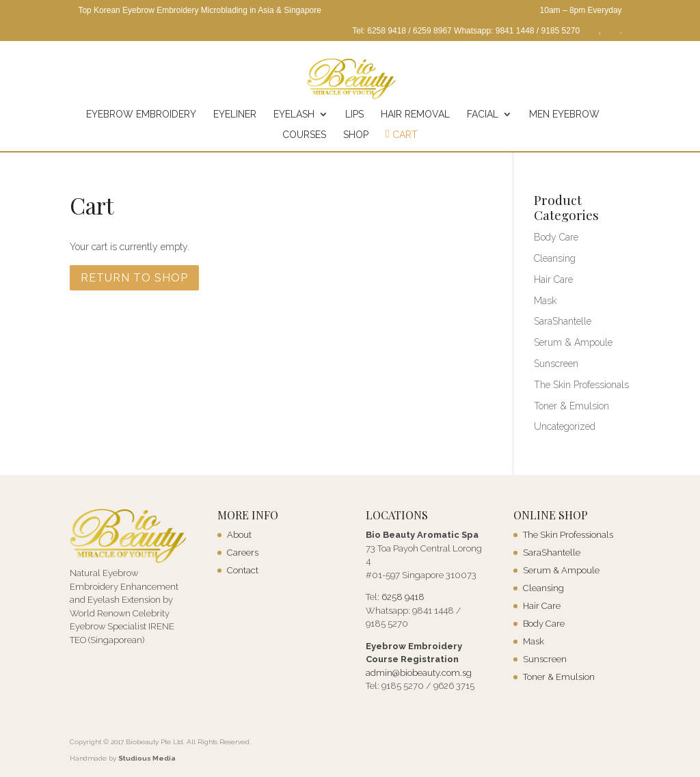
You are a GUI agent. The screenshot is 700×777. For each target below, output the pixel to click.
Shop (356, 135)
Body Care (556, 237)
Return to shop (134, 278)
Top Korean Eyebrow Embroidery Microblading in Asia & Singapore (200, 10)
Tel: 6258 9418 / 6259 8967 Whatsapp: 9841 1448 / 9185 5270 (466, 31)
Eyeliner (235, 114)
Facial (483, 114)
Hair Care (553, 280)
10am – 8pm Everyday (581, 10)
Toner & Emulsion (571, 406)
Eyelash (294, 114)
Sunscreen (556, 364)
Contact (243, 570)
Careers (243, 553)
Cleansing (555, 258)
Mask (545, 301)
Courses (304, 135)
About (239, 535)
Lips (354, 114)
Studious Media (147, 758)
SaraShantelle (563, 321)
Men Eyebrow (564, 114)
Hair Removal (415, 114)
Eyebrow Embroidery (141, 114)
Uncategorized (565, 426)
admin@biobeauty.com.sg (419, 673)
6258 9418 (403, 597)
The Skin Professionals (581, 385)
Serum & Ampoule (573, 342)
